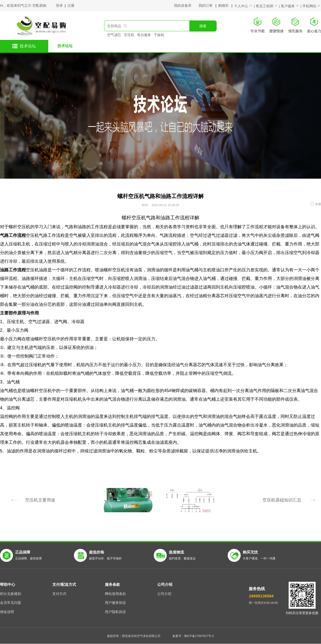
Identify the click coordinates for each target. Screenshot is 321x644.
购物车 (224, 6)
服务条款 (112, 584)
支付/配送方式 (64, 584)
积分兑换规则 (11, 594)
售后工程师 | (268, 6)
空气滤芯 (114, 35)
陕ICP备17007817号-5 (199, 636)
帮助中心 (8, 584)
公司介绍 (165, 584)
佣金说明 (7, 612)
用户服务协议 (115, 603)
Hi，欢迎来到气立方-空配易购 (23, 6)
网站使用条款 (115, 594)
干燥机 (159, 35)
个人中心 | (245, 6)
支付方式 (59, 594)
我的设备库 (186, 6)
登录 (60, 6)
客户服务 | (292, 6)
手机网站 (312, 6)
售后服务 (144, 35)
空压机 (129, 35)
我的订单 (206, 6)
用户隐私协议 (115, 612)
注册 (71, 6)
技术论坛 (65, 46)
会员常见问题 (11, 603)
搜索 (203, 26)
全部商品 (114, 26)
